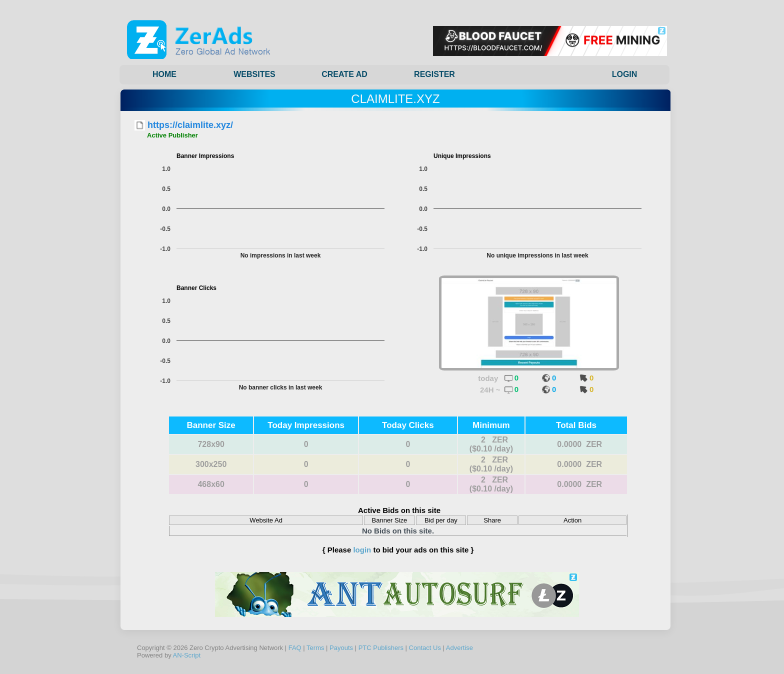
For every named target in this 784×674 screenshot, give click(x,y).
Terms (315, 648)
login (362, 550)
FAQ (295, 648)
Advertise (459, 648)
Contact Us (425, 648)
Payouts (341, 648)
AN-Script (187, 655)
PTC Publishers (381, 648)
